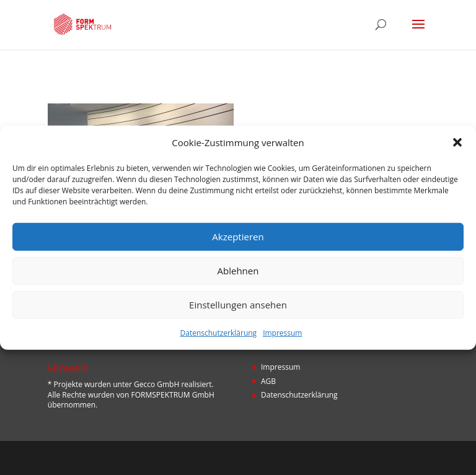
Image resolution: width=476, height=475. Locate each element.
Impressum (282, 333)
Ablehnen (238, 271)
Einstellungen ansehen (238, 305)
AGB (268, 381)
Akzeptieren (238, 237)
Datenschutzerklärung (219, 333)
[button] (457, 142)
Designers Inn (257, 458)
